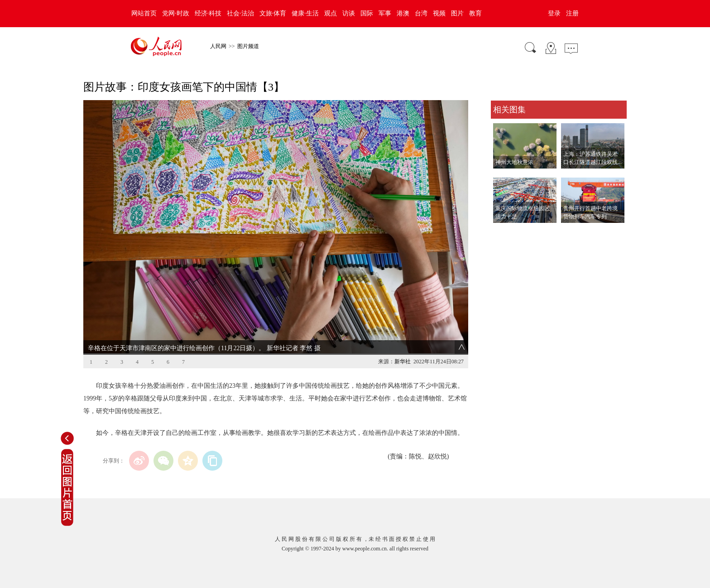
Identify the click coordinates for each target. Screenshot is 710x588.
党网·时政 (176, 13)
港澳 (403, 13)
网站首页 (144, 13)
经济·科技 (208, 13)
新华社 (403, 361)
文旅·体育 (273, 13)
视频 (439, 13)
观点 (331, 13)
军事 (385, 13)
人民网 (218, 46)
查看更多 (504, 232)
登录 (554, 13)
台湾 (421, 13)
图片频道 (248, 46)
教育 (475, 13)
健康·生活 (305, 13)
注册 (572, 13)
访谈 (349, 13)
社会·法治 (240, 13)
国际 (367, 13)
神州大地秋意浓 (514, 162)
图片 (457, 13)
